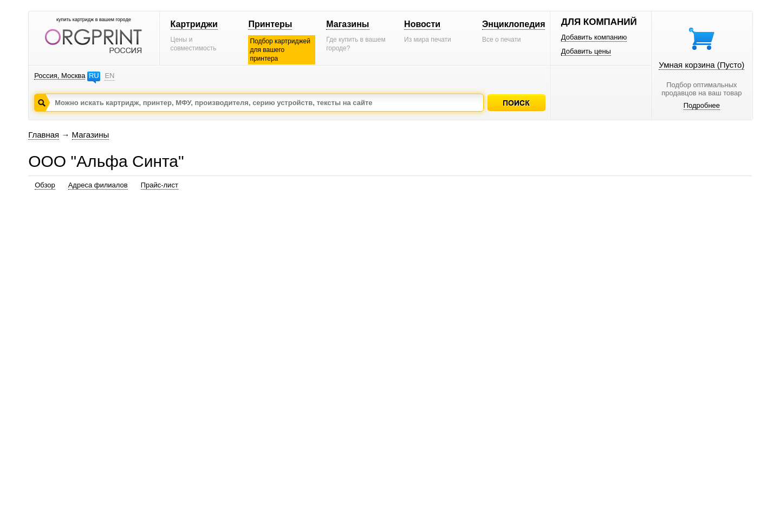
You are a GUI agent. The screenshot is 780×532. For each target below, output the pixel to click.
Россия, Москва (60, 76)
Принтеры (270, 24)
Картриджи (194, 24)
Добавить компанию (594, 37)
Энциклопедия (514, 24)
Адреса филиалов (98, 185)
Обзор (45, 185)
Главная (44, 135)
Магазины (347, 24)
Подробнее (702, 105)
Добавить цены (586, 51)
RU (94, 76)
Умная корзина (701, 65)
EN (109, 76)
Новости (422, 24)
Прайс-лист (160, 185)
